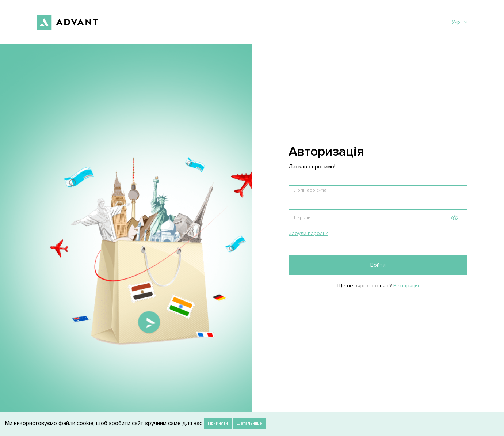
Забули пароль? (308, 233)
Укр (460, 22)
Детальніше (250, 423)
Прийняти (218, 423)
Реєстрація (406, 286)
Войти (378, 265)
